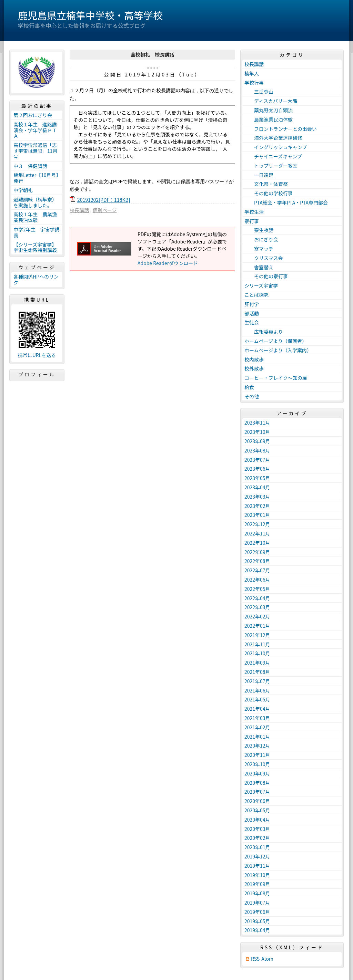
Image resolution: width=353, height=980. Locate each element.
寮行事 (252, 221)
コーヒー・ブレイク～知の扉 (276, 378)
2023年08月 (257, 450)
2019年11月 (257, 866)
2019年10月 (257, 875)
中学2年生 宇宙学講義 (37, 232)
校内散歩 (254, 359)
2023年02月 (257, 506)
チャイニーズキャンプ (273, 156)
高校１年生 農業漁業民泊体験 (35, 217)
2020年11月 (257, 755)
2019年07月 (257, 903)
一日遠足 (259, 175)
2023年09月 (257, 441)
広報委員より (264, 332)
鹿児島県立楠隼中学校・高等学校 (90, 15)
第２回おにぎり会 (33, 115)
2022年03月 (257, 607)
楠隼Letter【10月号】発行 (36, 178)
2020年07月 (257, 792)
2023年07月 (257, 460)
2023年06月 (257, 469)
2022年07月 (257, 570)
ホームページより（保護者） (276, 341)
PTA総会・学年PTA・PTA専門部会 (286, 202)
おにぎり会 (261, 239)
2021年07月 (257, 681)
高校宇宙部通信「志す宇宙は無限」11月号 (36, 151)
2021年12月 (257, 635)
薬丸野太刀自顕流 (269, 110)
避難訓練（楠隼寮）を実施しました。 (35, 202)
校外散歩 (254, 368)
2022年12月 (257, 524)
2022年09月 (257, 552)
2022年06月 (257, 580)
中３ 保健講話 (30, 166)
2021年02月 (257, 727)
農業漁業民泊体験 (269, 119)
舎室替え (259, 267)
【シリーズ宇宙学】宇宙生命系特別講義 (35, 247)
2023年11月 (257, 423)
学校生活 (254, 212)
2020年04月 (257, 820)
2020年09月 (257, 773)
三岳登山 (259, 92)
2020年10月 (257, 764)
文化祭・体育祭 (266, 184)
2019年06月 (257, 912)
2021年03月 (257, 718)
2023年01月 (257, 515)
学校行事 (254, 83)
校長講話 (79, 210)
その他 (252, 396)
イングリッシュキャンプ (276, 147)
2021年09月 (257, 663)
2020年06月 (257, 801)
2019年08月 (257, 893)
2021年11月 (257, 644)
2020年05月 (257, 810)
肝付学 (252, 304)
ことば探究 (256, 295)
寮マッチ (259, 249)
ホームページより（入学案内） (278, 350)
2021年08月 (257, 672)
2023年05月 (257, 478)
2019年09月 (257, 884)
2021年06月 (257, 690)
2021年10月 (257, 653)
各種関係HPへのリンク (36, 279)
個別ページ (105, 210)
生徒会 (252, 322)
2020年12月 (257, 746)
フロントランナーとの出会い (281, 129)
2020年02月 (257, 838)
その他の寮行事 (266, 276)
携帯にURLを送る (37, 355)
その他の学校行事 (269, 193)
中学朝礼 (23, 190)
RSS (255, 959)
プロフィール (37, 374)
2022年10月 (257, 543)
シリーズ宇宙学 (261, 285)
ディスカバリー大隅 (271, 101)
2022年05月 (257, 589)
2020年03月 (257, 829)
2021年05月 (257, 699)
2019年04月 (257, 930)
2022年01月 (257, 626)
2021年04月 (257, 709)
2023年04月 (257, 487)
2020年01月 (257, 847)
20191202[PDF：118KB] (104, 200)
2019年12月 (257, 856)
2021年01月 (257, 737)
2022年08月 (257, 561)
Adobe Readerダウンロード (168, 263)
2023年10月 (257, 432)
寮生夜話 (259, 230)
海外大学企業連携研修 (273, 138)
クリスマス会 (264, 258)
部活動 (252, 313)
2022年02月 (257, 616)
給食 (249, 387)
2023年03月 (257, 497)
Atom (267, 959)
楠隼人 (252, 73)
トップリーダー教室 (271, 166)
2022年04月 (257, 598)
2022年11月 (257, 533)
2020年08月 (257, 783)
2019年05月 (257, 921)
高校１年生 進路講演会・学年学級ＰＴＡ (35, 130)
